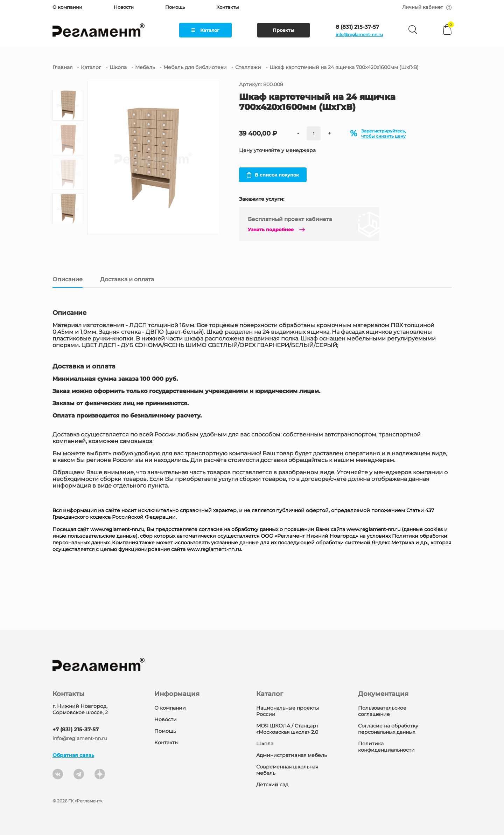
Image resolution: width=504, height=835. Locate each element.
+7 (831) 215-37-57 (76, 729)
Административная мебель (292, 755)
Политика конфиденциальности (386, 747)
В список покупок (273, 175)
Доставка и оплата (127, 279)
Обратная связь (73, 755)
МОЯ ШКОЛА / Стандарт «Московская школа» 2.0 (287, 729)
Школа (118, 67)
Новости (124, 7)
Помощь (175, 7)
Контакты (227, 7)
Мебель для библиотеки (195, 67)
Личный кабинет (427, 7)
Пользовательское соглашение (382, 711)
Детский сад (272, 785)
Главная (62, 67)
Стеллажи (248, 67)
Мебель (145, 67)
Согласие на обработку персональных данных (388, 729)
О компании (67, 7)
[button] (68, 227)
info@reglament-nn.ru (359, 34)
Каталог (205, 30)
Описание (68, 279)
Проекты (283, 30)
